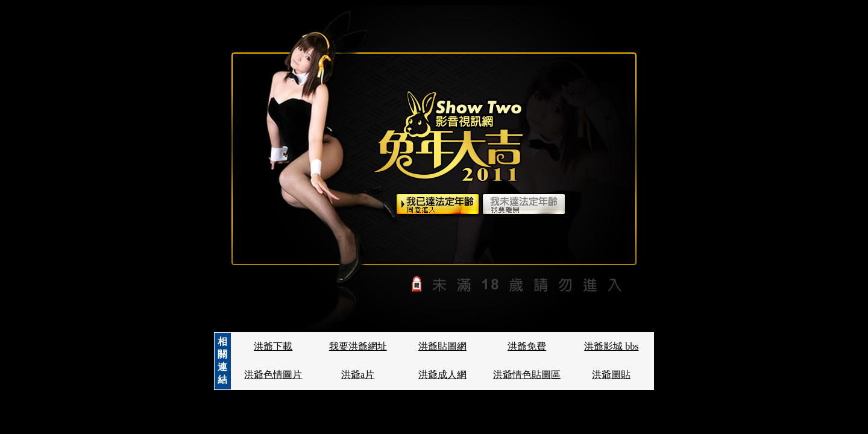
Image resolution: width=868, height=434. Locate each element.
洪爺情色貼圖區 (527, 375)
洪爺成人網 (442, 375)
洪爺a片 (358, 375)
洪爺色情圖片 (273, 375)
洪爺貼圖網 (442, 346)
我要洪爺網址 (358, 346)
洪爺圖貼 (611, 375)
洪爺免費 (527, 346)
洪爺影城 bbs (611, 346)
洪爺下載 (273, 346)
